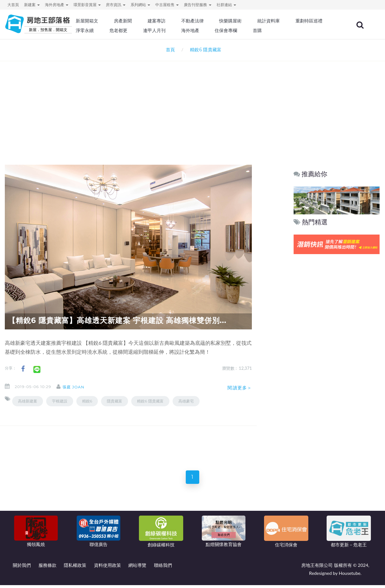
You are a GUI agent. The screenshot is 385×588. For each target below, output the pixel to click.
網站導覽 (137, 568)
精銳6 (87, 401)
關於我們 (22, 568)
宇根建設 (60, 401)
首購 (317, 30)
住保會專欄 (287, 30)
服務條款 (47, 568)
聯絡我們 (163, 568)
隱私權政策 (75, 568)
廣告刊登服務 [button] (197, 5)
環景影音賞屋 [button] (87, 5)
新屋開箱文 (112, 21)
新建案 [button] (32, 5)
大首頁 (13, 5)
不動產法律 (213, 21)
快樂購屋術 (250, 21)
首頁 (169, 50)
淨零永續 (151, 30)
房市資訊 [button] (116, 5)
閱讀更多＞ (240, 388)
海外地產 (252, 30)
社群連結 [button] (226, 5)
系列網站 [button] (140, 5)
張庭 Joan (79, 387)
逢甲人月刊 (218, 30)
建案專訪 (179, 21)
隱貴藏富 (115, 401)
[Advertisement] (193, 104)
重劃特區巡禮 (114, 30)
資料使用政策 (107, 568)
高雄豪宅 (186, 401)
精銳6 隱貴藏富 (150, 401)
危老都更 (183, 30)
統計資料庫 (287, 21)
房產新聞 (146, 21)
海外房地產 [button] (57, 5)
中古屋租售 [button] (167, 5)
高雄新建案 (28, 401)
